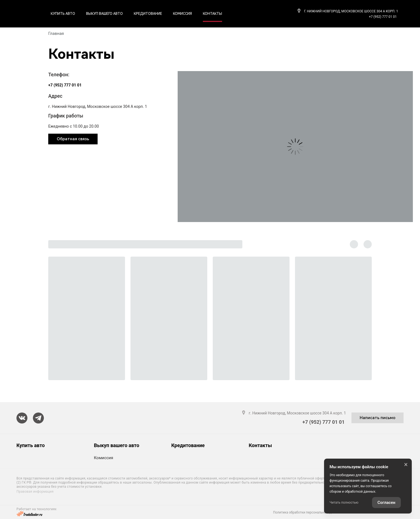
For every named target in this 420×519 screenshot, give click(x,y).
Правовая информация (35, 492)
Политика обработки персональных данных (307, 512)
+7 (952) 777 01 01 (383, 17)
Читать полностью (344, 503)
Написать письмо (378, 418)
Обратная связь (73, 139)
